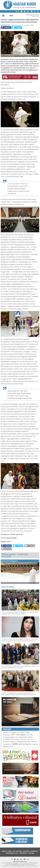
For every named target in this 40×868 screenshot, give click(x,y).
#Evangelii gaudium (9, 554)
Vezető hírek (8, 587)
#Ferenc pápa (6, 556)
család (15, 744)
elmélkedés (7, 735)
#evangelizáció (22, 554)
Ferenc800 (21, 732)
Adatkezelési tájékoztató (31, 866)
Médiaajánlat (13, 866)
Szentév (11, 746)
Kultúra (31, 853)
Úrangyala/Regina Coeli (11, 737)
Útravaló (23, 739)
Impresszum (6, 866)
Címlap (4, 851)
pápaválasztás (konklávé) (11, 739)
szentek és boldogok (10, 732)
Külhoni (26, 851)
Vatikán (27, 732)
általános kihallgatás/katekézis (20, 742)
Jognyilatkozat (21, 866)
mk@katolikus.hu (16, 864)
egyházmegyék (25, 744)
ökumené (23, 737)
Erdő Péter (30, 735)
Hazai (10, 851)
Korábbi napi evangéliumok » (30, 724)
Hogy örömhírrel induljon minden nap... (13, 702)
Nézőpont (23, 853)
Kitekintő (5, 25)
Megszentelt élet (12, 853)
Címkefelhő (7, 729)
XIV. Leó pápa (18, 734)
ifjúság (30, 737)
